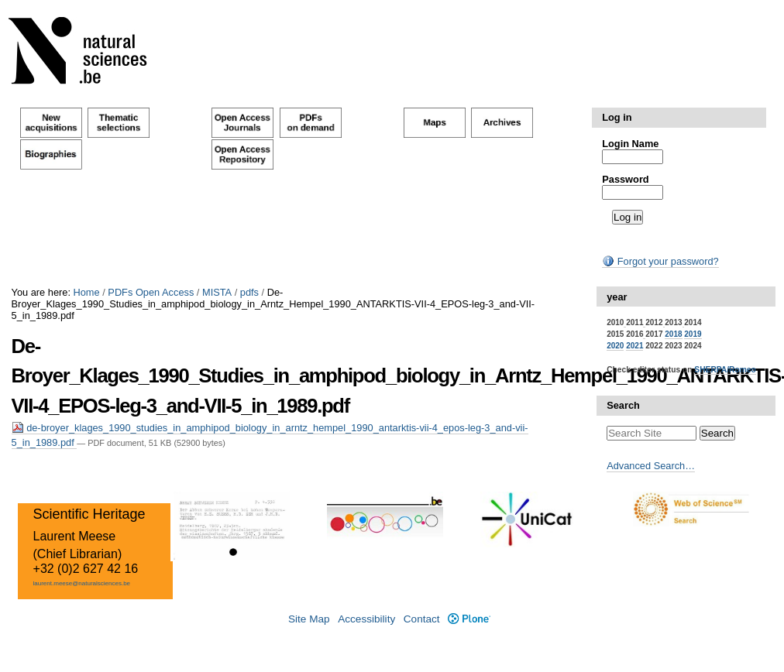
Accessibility (366, 619)
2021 (634, 346)
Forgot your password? (660, 261)
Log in (617, 117)
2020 (615, 346)
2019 (693, 334)
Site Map (309, 619)
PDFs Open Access (151, 292)
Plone (469, 619)
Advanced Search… (651, 466)
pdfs (249, 292)
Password (625, 179)
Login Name (630, 144)
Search (623, 405)
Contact (422, 619)
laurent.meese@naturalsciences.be (82, 583)
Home (87, 292)
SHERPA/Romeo (725, 370)
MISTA (217, 292)
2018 (673, 334)
